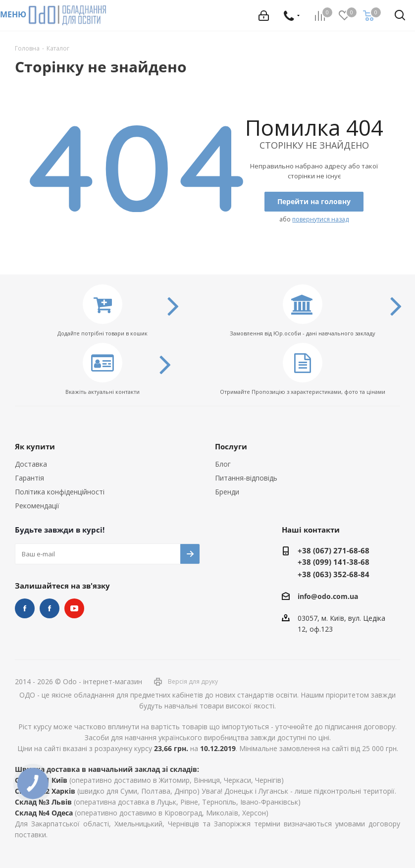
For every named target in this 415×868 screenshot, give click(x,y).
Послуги (231, 446)
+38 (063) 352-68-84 (334, 574)
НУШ (50, 608)
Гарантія (29, 478)
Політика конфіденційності (60, 492)
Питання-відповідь (246, 478)
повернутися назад (320, 219)
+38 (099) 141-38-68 (334, 562)
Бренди (227, 492)
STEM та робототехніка (25, 608)
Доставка (31, 464)
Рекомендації (37, 506)
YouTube (74, 608)
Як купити (35, 446)
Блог (223, 464)
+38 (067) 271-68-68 (334, 550)
